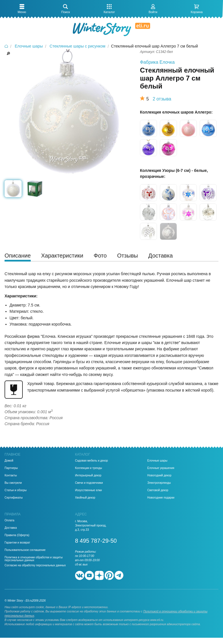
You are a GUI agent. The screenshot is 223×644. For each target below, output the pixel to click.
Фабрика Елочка (157, 62)
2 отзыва (162, 99)
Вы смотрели (13, 483)
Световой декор (158, 490)
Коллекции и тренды (89, 468)
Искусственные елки (89, 490)
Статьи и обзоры (16, 490)
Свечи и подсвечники (89, 483)
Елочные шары (157, 461)
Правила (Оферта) (17, 535)
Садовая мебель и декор (92, 461)
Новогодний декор (159, 476)
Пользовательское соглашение (25, 550)
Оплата (9, 520)
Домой (9, 461)
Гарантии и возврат (17, 543)
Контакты (11, 476)
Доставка (11, 528)
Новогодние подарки (161, 498)
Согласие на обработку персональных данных (35, 565)
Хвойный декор (85, 498)
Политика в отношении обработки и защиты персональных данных (34, 559)
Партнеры (11, 468)
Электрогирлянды (159, 483)
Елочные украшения (161, 468)
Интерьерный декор (88, 476)
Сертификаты (14, 498)
